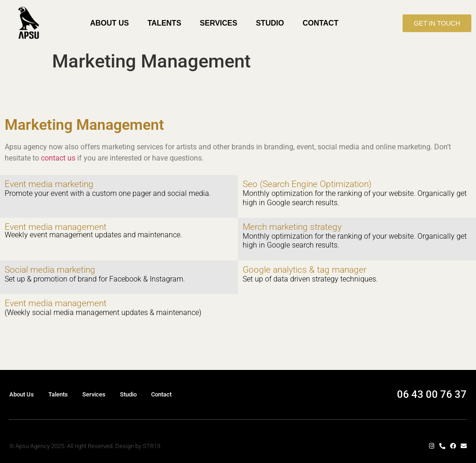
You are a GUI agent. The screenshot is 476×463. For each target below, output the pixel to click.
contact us (58, 158)
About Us (110, 23)
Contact (321, 23)
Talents (164, 23)
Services (219, 23)
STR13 (152, 446)
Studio (270, 23)
